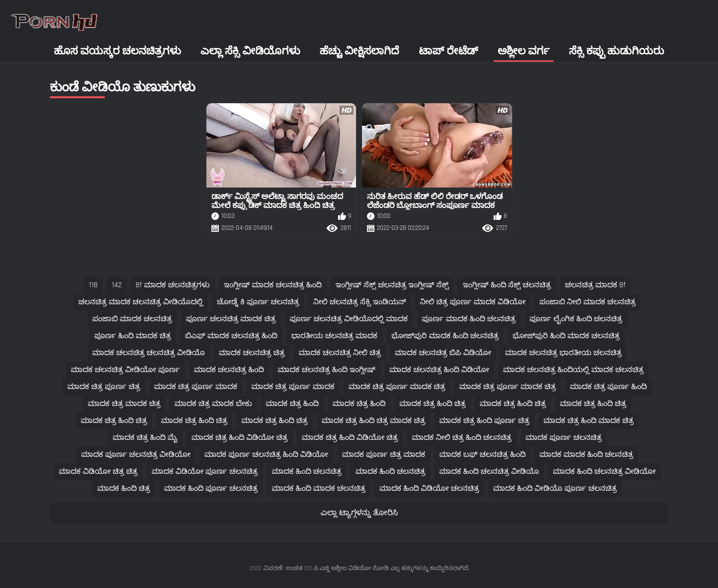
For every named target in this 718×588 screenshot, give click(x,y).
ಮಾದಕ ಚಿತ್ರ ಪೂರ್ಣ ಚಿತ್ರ (104, 387)
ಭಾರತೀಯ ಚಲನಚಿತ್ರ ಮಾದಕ (334, 336)
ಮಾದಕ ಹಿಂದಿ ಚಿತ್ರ (124, 489)
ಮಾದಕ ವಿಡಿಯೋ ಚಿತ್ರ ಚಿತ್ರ (98, 472)
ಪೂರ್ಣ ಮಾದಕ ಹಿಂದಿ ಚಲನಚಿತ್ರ (469, 319)
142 (117, 285)
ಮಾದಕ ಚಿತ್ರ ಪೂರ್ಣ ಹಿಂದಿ (608, 387)
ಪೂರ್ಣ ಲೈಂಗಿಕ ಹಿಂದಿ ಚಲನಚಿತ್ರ (576, 319)
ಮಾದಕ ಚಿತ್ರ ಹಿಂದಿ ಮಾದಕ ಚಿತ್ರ (589, 421)
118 (93, 285)
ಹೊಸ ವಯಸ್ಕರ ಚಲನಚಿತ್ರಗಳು (117, 51)
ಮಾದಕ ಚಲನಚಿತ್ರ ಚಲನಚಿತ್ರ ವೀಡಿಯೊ (149, 353)
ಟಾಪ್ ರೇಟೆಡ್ (449, 51)
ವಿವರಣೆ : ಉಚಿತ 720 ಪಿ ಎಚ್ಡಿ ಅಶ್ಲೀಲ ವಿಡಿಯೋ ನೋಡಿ (326, 568)
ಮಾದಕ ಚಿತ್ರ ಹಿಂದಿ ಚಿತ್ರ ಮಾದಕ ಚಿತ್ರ (373, 421)
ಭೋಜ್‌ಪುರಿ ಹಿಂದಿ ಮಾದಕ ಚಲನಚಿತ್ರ (566, 336)
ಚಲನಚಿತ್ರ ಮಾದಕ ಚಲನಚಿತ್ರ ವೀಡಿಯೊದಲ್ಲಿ (141, 302)
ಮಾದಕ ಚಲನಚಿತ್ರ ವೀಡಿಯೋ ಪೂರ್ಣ (125, 370)
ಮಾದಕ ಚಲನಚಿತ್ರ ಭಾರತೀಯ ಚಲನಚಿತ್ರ (563, 353)
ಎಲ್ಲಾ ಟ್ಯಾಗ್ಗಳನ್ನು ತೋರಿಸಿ (359, 513)
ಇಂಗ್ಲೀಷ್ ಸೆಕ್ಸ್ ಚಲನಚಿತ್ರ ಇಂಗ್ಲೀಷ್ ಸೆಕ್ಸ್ (392, 285)
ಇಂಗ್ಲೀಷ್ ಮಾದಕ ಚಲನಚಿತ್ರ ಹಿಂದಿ (273, 285)
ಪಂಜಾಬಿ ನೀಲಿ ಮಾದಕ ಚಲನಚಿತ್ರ (588, 302)
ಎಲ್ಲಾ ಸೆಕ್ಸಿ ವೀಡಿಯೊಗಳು (250, 51)
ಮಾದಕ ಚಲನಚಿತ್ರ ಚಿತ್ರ (252, 353)
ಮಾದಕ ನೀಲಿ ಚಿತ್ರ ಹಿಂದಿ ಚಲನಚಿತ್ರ (462, 438)
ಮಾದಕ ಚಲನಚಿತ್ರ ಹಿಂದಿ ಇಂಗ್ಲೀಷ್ (327, 370)
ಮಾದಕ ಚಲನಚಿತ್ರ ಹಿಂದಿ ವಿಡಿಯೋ (439, 370)
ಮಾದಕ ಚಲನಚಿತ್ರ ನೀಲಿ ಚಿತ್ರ (340, 353)
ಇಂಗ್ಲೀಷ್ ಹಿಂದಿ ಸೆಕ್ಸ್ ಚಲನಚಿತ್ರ (507, 285)
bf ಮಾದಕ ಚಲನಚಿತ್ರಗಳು (173, 285)
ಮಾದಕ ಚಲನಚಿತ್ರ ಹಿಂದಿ (229, 370)
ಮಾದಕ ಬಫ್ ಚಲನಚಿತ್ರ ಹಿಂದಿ (482, 455)
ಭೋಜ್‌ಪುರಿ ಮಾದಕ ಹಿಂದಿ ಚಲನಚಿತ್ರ (445, 336)
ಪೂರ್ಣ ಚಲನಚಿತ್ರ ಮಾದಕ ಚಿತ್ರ (231, 319)
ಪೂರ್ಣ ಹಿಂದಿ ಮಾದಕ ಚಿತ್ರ (133, 336)
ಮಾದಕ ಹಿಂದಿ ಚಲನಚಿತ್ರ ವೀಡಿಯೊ (489, 472)
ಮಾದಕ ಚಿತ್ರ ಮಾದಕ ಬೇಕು (213, 404)
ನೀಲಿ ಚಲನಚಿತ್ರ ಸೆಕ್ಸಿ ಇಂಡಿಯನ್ (359, 302)
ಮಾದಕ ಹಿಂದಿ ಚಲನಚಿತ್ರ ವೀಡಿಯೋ (604, 472)
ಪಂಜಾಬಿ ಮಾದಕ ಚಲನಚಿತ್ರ (132, 319)
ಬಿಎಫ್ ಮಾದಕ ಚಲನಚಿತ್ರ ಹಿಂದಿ (231, 336)
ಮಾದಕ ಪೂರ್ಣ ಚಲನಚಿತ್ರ (564, 438)
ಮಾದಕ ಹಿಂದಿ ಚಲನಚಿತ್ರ (307, 472)
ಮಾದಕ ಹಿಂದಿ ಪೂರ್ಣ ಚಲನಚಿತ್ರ (211, 489)
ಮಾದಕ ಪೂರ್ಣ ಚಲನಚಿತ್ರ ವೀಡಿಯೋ (136, 455)
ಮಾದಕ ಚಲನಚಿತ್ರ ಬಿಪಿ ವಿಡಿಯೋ (443, 353)
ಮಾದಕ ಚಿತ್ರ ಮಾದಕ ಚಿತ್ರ (124, 404)
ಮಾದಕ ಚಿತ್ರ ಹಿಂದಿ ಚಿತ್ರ (433, 404)
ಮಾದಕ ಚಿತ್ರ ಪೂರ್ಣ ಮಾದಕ (196, 387)
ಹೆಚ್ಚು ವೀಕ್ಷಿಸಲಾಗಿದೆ (359, 51)
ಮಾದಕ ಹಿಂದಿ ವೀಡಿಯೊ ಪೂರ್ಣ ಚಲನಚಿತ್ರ (555, 489)
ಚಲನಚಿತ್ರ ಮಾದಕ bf (595, 285)
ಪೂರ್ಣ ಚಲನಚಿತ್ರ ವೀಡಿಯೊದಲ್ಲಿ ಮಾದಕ (349, 319)
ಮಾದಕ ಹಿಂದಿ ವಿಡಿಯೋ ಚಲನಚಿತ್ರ (429, 489)
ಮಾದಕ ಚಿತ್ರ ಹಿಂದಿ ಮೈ (145, 438)
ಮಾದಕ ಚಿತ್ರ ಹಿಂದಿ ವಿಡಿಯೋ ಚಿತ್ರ (240, 438)
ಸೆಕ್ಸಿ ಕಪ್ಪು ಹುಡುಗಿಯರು (617, 51)
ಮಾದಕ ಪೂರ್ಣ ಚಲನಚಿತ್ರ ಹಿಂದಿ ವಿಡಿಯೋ (266, 455)
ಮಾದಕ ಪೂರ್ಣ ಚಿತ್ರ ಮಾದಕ (384, 455)
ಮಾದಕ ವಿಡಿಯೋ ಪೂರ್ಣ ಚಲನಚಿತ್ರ (205, 472)
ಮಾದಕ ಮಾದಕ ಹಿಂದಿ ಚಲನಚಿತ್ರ (586, 455)
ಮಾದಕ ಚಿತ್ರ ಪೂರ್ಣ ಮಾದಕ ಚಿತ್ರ (397, 387)
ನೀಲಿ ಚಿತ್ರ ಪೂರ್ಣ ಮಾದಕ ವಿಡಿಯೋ (473, 302)
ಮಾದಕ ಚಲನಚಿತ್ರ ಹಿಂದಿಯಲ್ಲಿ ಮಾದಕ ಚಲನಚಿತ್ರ (573, 370)
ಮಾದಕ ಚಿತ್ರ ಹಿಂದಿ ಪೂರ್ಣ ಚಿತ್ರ (484, 421)
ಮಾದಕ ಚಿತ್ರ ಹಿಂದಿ (292, 404)
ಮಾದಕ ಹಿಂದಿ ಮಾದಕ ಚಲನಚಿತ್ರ (319, 489)
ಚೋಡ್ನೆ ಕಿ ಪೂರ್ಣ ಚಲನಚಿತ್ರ (258, 302)
